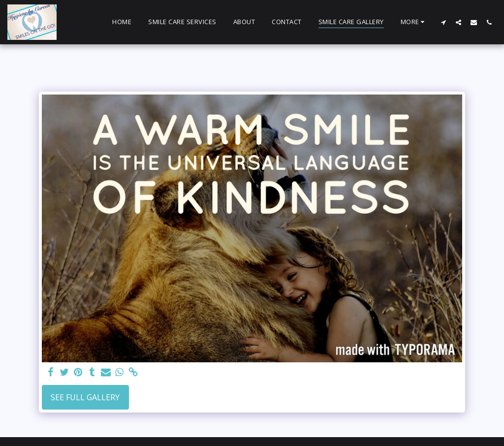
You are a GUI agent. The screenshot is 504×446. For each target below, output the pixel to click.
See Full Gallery (85, 397)
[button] (443, 22)
